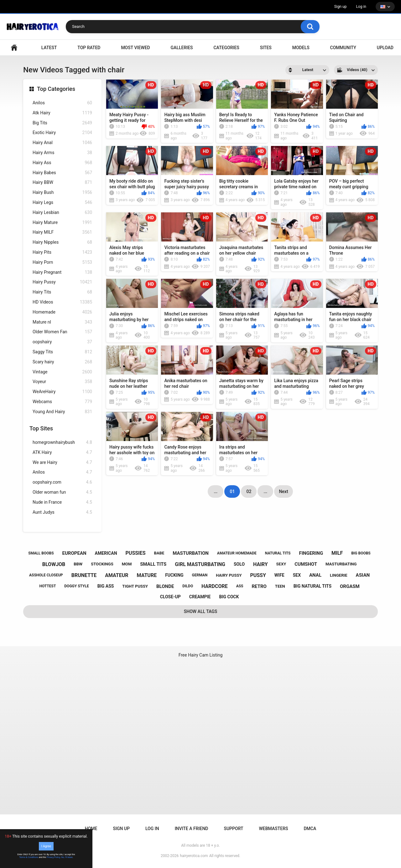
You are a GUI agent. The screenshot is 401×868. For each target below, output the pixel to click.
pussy (258, 575)
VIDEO (14, 48)
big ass (106, 586)
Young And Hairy (62, 412)
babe (159, 553)
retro (259, 586)
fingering (311, 553)
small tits (153, 564)
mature (147, 575)
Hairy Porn (62, 262)
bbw (78, 564)
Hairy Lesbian (62, 213)
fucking (174, 575)
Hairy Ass (62, 163)
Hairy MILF (62, 232)
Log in (361, 7)
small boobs (41, 553)
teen (280, 586)
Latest (49, 48)
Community (343, 48)
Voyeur (62, 382)
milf (337, 553)
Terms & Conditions (29, 857)
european (74, 553)
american (106, 553)
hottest (47, 586)
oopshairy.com (62, 482)
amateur (117, 575)
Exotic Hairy (62, 133)
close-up (170, 597)
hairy (260, 564)
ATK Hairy (62, 452)
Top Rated (89, 48)
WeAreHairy (62, 392)
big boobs (361, 553)
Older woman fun (62, 492)
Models (301, 48)
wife (279, 575)
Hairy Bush (62, 192)
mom (127, 564)
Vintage (62, 372)
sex (297, 575)
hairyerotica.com (194, 856)
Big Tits (62, 123)
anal (315, 575)
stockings (102, 564)
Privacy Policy (53, 857)
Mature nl (62, 322)
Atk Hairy (62, 113)
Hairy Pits (62, 252)
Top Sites (41, 428)
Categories (226, 48)
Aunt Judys (62, 512)
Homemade (62, 312)
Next (283, 491)
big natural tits (312, 586)
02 (249, 491)
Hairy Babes (62, 173)
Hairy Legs (62, 203)
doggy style (76, 586)
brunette (84, 575)
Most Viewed (135, 48)
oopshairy (62, 342)
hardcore (215, 586)
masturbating (341, 564)
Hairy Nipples (62, 242)
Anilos (62, 103)
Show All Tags (201, 611)
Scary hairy (62, 362)
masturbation (191, 553)
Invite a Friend (192, 829)
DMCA (310, 829)
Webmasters (274, 829)
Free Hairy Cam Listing (201, 655)
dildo (188, 586)
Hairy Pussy (62, 282)
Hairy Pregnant (62, 272)
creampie (200, 597)
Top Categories (56, 89)
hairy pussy (229, 575)
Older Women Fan (62, 332)
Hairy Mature (62, 223)
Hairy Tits (62, 292)
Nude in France (62, 502)
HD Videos (62, 302)
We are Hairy (62, 463)
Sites (266, 48)
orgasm (350, 586)
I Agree (46, 846)
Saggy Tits (62, 352)
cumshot (306, 564)
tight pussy (135, 586)
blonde (165, 586)
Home (91, 829)
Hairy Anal (62, 143)
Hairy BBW (62, 182)
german (200, 575)
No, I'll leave (67, 857)
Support (233, 829)
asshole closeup (46, 575)
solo (239, 564)
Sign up (341, 7)
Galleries (182, 48)
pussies (136, 553)
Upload (385, 48)
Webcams (62, 402)
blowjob (54, 564)
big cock (229, 597)
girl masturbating (200, 564)
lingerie (339, 575)
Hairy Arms (62, 153)
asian (363, 575)
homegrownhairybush (62, 442)
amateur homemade (237, 553)
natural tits (278, 553)
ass (240, 586)
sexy (281, 564)
